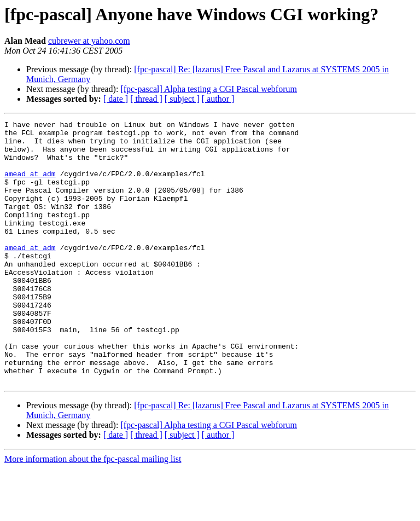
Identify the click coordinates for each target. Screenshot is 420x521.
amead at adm (30, 185)
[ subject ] (182, 99)
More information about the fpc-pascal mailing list (93, 511)
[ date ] (116, 99)
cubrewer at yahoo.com (89, 41)
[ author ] (218, 99)
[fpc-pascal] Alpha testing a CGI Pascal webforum (209, 89)
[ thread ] (146, 99)
